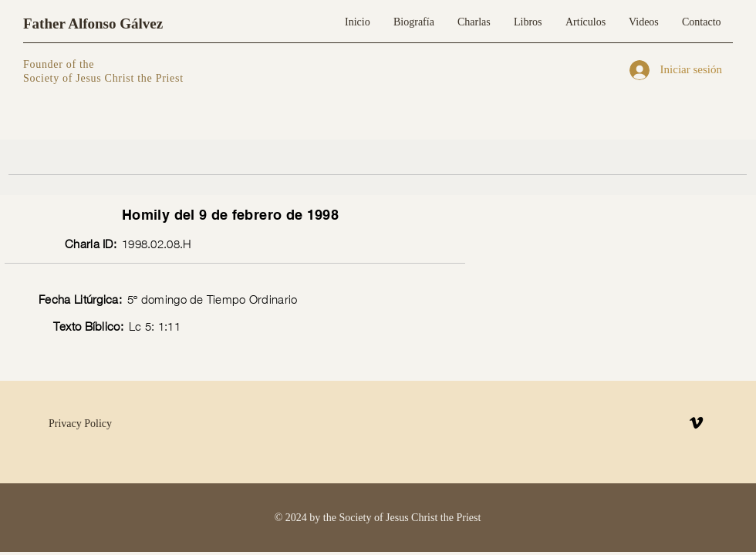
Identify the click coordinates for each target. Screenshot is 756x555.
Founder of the (60, 64)
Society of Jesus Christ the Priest (103, 78)
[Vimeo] (696, 423)
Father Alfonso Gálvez (93, 24)
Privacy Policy (80, 424)
